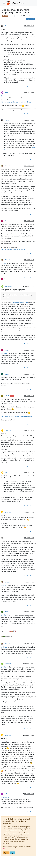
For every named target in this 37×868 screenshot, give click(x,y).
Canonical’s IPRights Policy (20, 302)
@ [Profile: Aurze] (4, 263)
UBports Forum (18, 3)
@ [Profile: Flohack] (4, 647)
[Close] (33, 819)
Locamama (8, 431)
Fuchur (7, 26)
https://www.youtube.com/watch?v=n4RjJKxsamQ (16, 416)
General (5, 16)
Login (12, 853)
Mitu (6, 473)
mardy (7, 538)
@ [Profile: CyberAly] (5, 353)
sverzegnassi (9, 286)
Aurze (7, 221)
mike (6, 93)
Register (6, 853)
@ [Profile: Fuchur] (4, 96)
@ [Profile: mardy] (4, 585)
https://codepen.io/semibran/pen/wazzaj (13, 249)
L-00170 (7, 396)
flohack (7, 612)
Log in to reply (30, 19)
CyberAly (8, 166)
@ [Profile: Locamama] (5, 797)
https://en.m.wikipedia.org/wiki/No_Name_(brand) (16, 102)
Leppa (7, 374)
